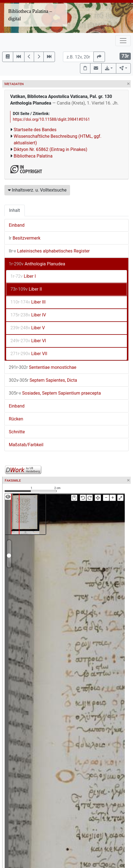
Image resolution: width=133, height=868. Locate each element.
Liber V (28, 328)
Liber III (28, 302)
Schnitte (17, 432)
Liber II (26, 289)
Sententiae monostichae (43, 367)
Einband (17, 225)
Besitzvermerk (25, 238)
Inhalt (15, 210)
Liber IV (28, 315)
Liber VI (28, 341)
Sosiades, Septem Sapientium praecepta (55, 393)
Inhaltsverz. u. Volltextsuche (37, 190)
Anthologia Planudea (37, 264)
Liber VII (29, 354)
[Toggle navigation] (123, 41)
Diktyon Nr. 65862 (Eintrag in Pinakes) (51, 149)
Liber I (23, 276)
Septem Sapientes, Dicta (43, 380)
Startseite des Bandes (35, 130)
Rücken (16, 419)
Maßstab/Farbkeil (26, 445)
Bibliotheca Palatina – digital (30, 15)
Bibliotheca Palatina (33, 156)
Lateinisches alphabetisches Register (49, 251)
